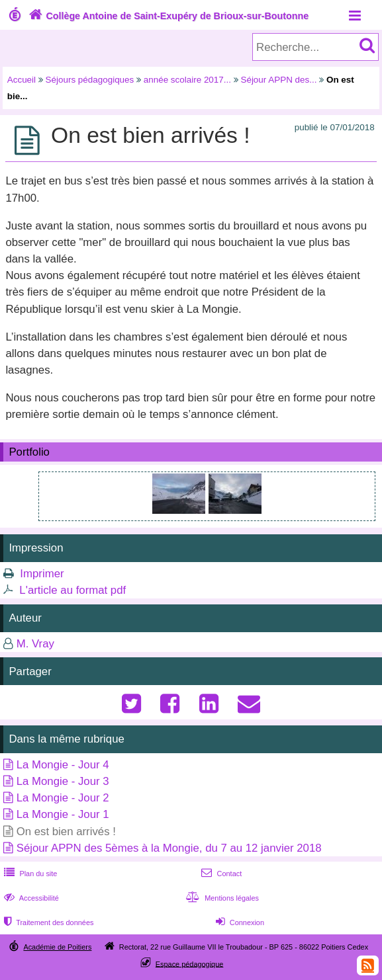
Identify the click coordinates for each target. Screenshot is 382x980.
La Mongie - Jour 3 (63, 781)
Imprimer (42, 574)
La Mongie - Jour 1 (63, 814)
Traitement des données (47, 922)
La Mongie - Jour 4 (63, 765)
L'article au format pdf (72, 590)
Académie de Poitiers (57, 947)
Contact (220, 874)
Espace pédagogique (190, 963)
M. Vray (35, 644)
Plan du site (29, 874)
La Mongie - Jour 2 (63, 798)
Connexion (239, 922)
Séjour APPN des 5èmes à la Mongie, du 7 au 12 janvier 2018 (169, 848)
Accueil (22, 80)
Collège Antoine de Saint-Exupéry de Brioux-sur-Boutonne (167, 16)
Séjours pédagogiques (90, 80)
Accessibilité (30, 898)
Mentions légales (221, 898)
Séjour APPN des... (278, 80)
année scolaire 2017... (187, 80)
